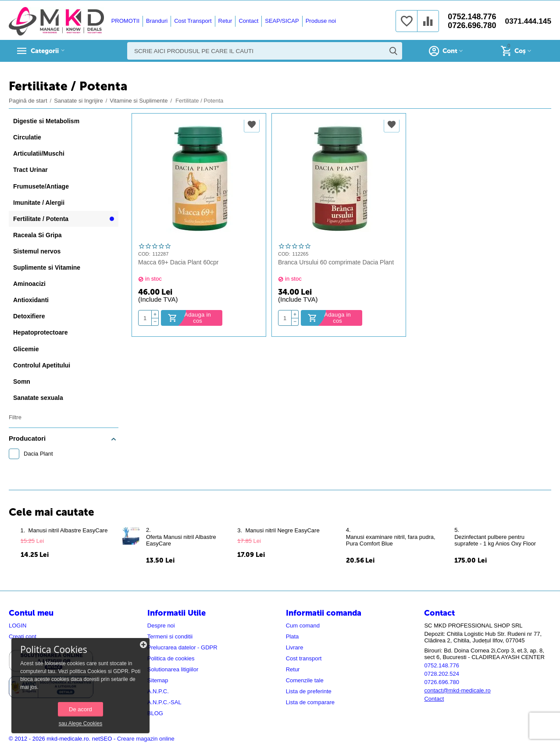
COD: (144, 254)
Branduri (156, 21)
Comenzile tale (305, 680)
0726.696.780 (470, 25)
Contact (248, 21)
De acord (68, 708)
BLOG (155, 713)
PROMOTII (124, 21)
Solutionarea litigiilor (173, 669)
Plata (292, 636)
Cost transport (304, 658)
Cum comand (303, 626)
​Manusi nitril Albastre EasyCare (68, 530)
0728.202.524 (442, 674)
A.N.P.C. (158, 691)
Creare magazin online (146, 739)
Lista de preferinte (309, 691)
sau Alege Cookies (68, 722)
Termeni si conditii (170, 636)
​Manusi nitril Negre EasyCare (282, 530)
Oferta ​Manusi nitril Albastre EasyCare (181, 540)
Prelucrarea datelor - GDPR (182, 647)
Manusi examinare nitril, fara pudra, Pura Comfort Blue (391, 540)
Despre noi (161, 626)
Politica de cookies (171, 658)
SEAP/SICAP (281, 21)
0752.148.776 (470, 17)
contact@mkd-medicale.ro (457, 690)
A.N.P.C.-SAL (164, 702)
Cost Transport (192, 21)
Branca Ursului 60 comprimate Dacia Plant (336, 262)
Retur (224, 21)
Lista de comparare (310, 702)
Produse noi (319, 21)
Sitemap (158, 680)
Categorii (48, 51)
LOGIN (18, 626)
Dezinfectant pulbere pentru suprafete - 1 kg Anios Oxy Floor (495, 540)
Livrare (295, 647)
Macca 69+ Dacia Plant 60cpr (178, 262)
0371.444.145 (527, 21)
